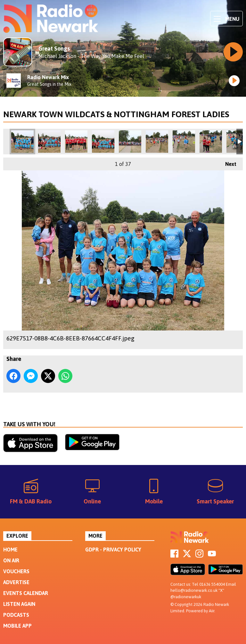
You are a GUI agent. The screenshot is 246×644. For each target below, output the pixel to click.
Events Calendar (26, 593)
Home (10, 550)
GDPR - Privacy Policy (113, 550)
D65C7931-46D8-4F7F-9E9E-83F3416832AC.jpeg (157, 142)
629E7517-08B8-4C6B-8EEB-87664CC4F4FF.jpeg (22, 142)
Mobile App (17, 626)
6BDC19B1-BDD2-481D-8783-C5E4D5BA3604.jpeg (49, 142)
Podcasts (16, 615)
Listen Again (19, 604)
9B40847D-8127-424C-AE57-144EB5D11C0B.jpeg (184, 142)
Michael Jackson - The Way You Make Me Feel (91, 56)
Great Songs (54, 49)
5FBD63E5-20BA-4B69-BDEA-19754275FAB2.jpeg (103, 142)
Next (228, 162)
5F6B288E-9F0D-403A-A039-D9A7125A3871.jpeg (211, 142)
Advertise (16, 582)
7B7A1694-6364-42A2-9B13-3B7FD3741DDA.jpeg (130, 142)
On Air (11, 560)
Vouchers (16, 571)
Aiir (212, 611)
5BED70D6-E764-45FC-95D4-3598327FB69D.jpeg (76, 142)
